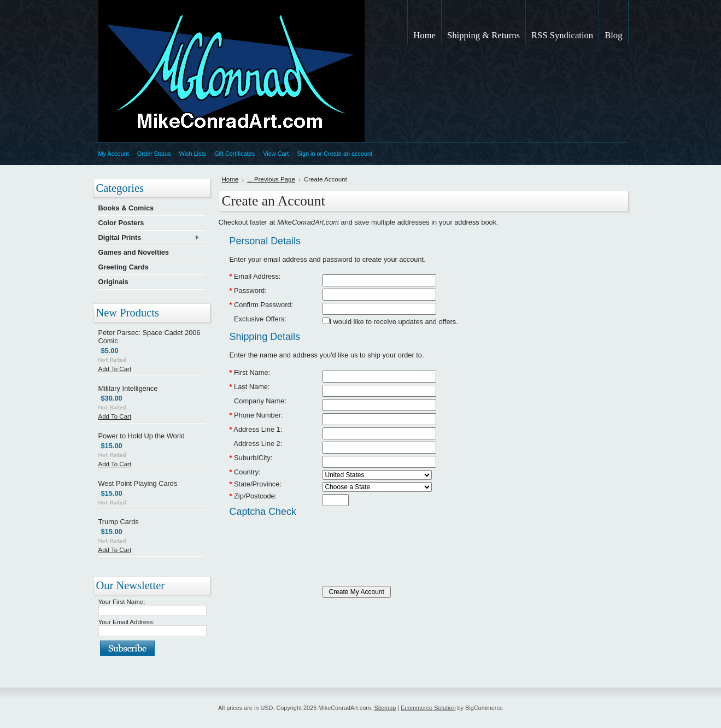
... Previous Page (271, 179)
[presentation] (313, 542)
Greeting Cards (124, 267)
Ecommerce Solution (428, 708)
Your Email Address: (127, 622)
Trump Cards (119, 522)
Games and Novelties (134, 252)
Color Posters (121, 223)
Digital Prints (149, 238)
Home (230, 179)
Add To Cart (115, 369)
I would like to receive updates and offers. (394, 322)
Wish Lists (192, 154)
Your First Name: (122, 602)
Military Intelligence (128, 388)
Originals (113, 282)
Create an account (348, 154)
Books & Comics (126, 208)
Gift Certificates (235, 154)
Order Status (154, 154)
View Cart (276, 154)
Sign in (306, 154)
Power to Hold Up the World (142, 436)
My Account (114, 154)
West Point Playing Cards (138, 483)
